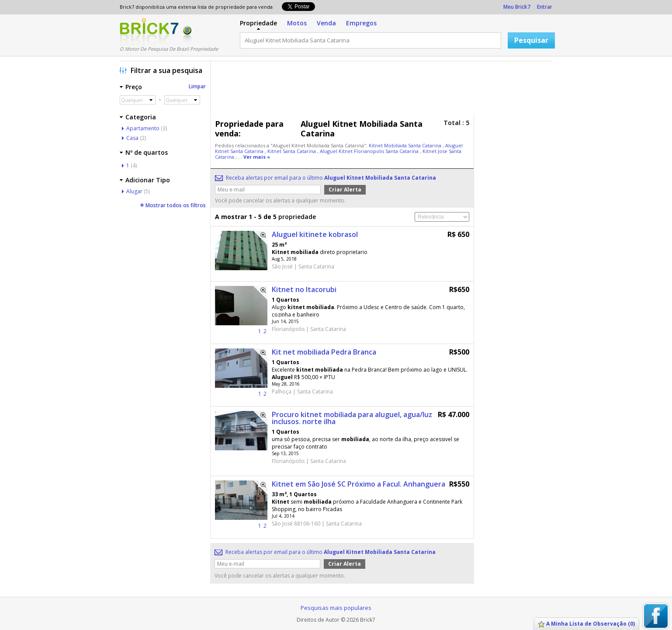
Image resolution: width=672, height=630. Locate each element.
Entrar (545, 7)
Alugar (134, 191)
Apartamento (143, 128)
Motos (297, 23)
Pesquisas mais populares (336, 608)
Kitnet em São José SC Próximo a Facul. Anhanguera (359, 484)
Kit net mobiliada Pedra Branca (324, 352)
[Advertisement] (384, 90)
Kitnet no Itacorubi (304, 289)
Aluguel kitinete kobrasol (315, 234)
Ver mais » (257, 157)
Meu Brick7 (517, 7)
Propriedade (258, 23)
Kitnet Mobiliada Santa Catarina (406, 145)
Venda (326, 23)
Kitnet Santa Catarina (292, 151)
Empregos (361, 23)
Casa (132, 138)
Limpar (197, 86)
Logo (149, 32)
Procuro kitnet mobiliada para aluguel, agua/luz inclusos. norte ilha (352, 418)
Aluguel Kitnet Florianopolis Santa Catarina (370, 151)
